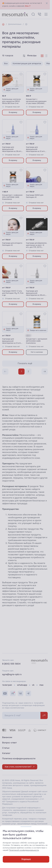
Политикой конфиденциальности (24, 850)
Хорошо (26, 859)
